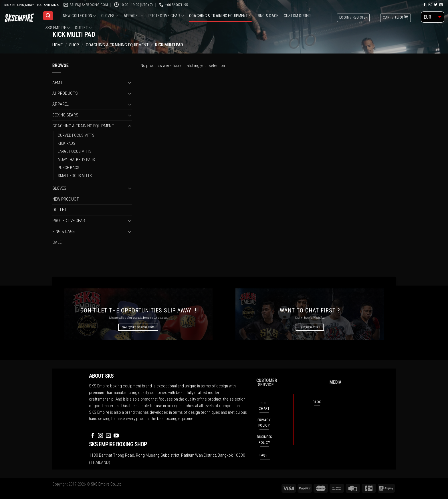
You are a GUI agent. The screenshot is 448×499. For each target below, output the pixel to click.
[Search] (48, 16)
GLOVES (110, 16)
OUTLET (83, 28)
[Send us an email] (441, 5)
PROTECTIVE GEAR (166, 16)
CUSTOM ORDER (297, 16)
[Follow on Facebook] (425, 5)
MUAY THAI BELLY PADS (76, 159)
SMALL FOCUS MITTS (75, 176)
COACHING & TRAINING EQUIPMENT (220, 16)
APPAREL (133, 16)
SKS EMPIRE (58, 28)
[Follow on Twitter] (436, 5)
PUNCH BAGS (69, 168)
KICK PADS (67, 143)
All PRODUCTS (65, 93)
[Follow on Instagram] (430, 5)
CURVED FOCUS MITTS (76, 135)
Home (58, 45)
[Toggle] (129, 83)
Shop (74, 45)
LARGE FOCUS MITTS (75, 151)
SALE (57, 242)
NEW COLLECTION (79, 16)
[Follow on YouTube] (116, 436)
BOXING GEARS (65, 115)
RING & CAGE (267, 16)
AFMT (58, 82)
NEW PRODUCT (66, 199)
